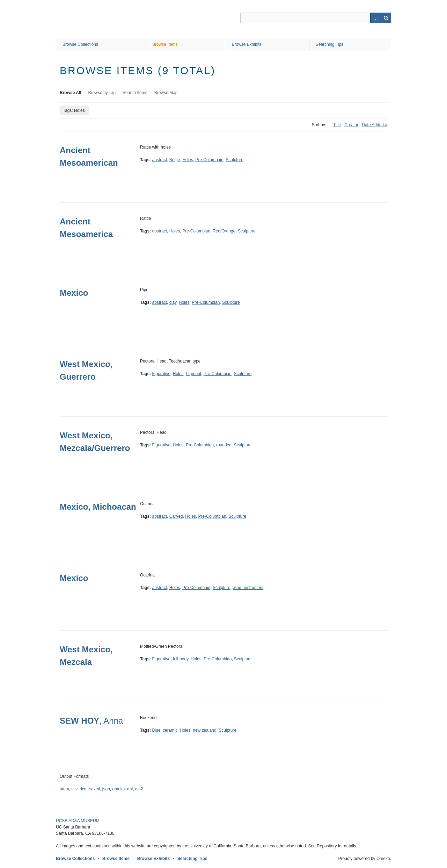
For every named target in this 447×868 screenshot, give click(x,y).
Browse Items (165, 44)
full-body (181, 659)
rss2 (139, 789)
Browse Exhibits (246, 44)
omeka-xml (123, 789)
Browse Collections (80, 44)
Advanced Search (375, 18)
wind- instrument (248, 588)
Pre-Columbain (210, 160)
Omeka (383, 859)
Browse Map (166, 93)
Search (386, 18)
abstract (159, 160)
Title (337, 125)
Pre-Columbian (196, 231)
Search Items (135, 93)
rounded (224, 445)
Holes (188, 160)
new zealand (204, 730)
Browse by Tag (102, 93)
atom (64, 789)
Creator (351, 125)
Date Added (373, 125)
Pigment (193, 374)
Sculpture (235, 160)
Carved (176, 516)
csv (74, 789)
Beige (175, 160)
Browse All (71, 93)
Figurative (161, 374)
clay (173, 302)
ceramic (170, 730)
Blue (156, 730)
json (106, 789)
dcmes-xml (90, 789)
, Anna (91, 721)
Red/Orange (224, 231)
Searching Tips (329, 44)
